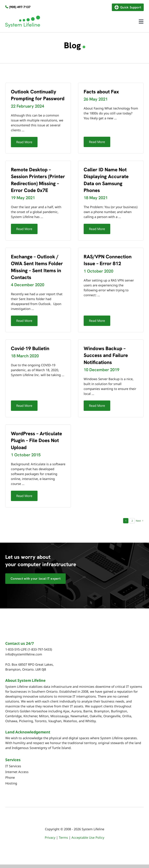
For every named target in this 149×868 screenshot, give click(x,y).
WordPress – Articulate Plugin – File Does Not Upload (36, 440)
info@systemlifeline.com (24, 654)
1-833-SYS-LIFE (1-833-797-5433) (29, 649)
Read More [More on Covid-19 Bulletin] (24, 406)
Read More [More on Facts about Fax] (97, 142)
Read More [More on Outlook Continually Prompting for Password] (24, 142)
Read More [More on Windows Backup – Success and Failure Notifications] (97, 406)
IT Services (13, 766)
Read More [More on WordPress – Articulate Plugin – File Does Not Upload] (24, 496)
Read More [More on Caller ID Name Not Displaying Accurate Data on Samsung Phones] (97, 229)
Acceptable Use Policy (88, 837)
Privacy (50, 837)
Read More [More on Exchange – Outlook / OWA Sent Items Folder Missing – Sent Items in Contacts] (24, 321)
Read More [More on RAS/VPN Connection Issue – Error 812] (97, 321)
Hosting (11, 783)
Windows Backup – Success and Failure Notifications (106, 355)
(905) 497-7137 (20, 7)
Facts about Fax (101, 92)
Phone (10, 777)
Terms (63, 837)
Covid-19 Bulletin (30, 348)
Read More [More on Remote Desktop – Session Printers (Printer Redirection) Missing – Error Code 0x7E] (24, 229)
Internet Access (17, 772)
